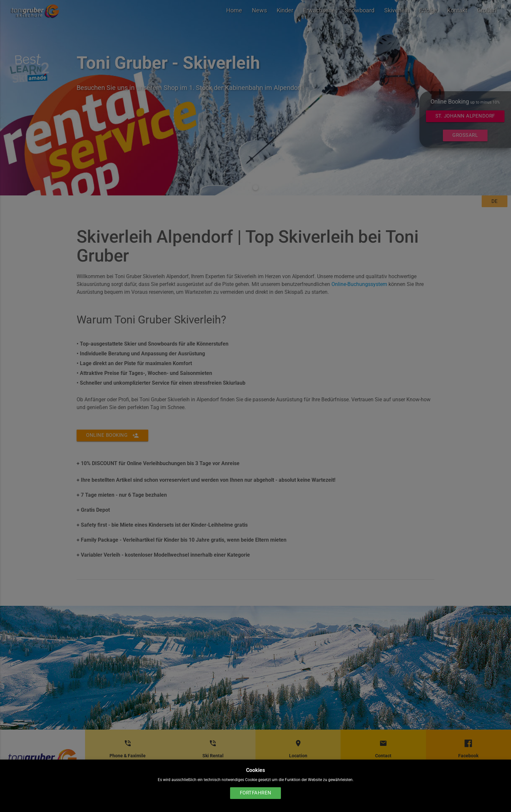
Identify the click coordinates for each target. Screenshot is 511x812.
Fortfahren (256, 793)
